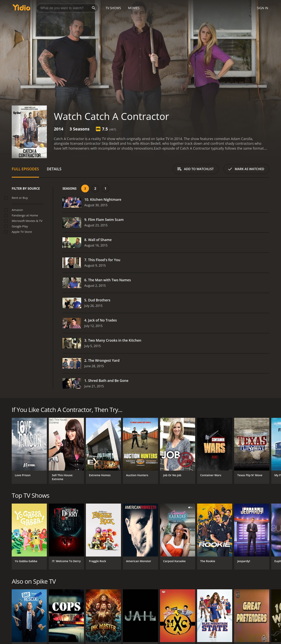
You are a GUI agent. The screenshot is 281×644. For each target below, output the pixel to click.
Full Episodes (25, 169)
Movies (134, 8)
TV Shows (113, 8)
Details (54, 169)
